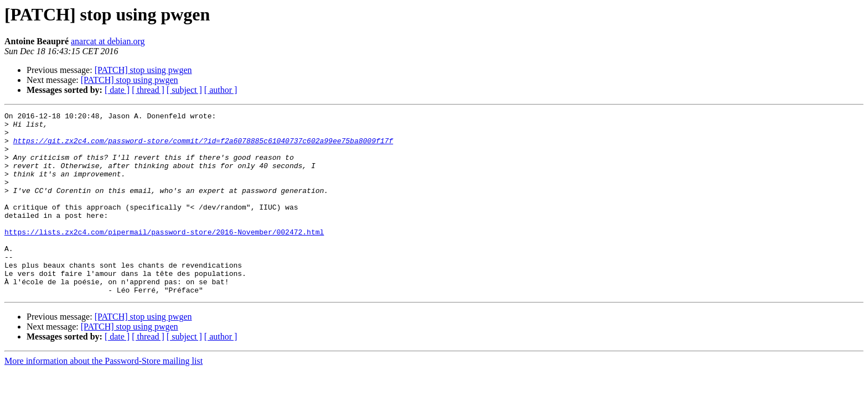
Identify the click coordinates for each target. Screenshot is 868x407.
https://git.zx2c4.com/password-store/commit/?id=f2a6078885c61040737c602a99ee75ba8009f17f (203, 147)
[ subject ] (184, 90)
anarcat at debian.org (108, 41)
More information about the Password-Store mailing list (104, 397)
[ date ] (117, 90)
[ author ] (221, 90)
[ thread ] (148, 90)
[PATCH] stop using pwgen (143, 70)
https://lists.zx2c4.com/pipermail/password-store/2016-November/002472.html (164, 257)
